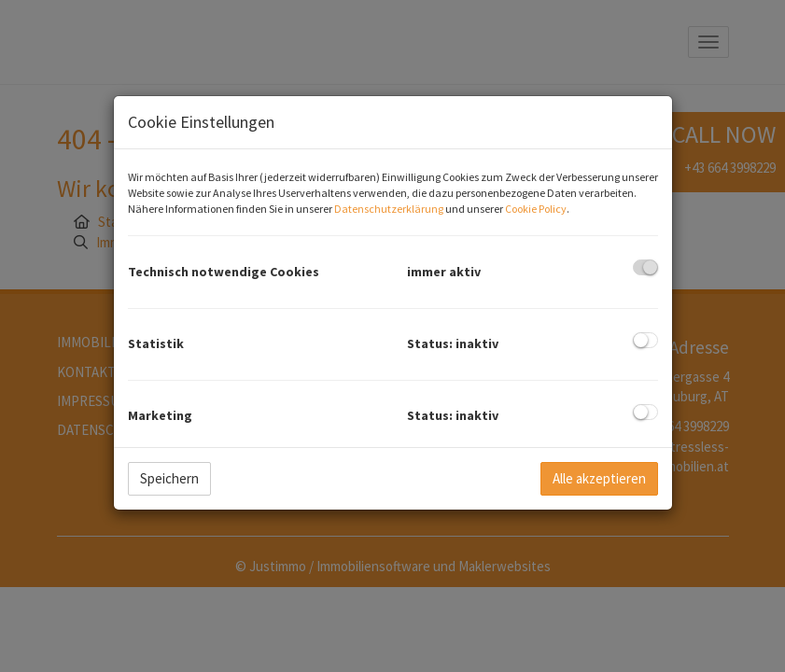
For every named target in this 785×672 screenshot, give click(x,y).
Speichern (169, 478)
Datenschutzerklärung (389, 209)
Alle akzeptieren (599, 478)
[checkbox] (645, 267)
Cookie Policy (536, 209)
